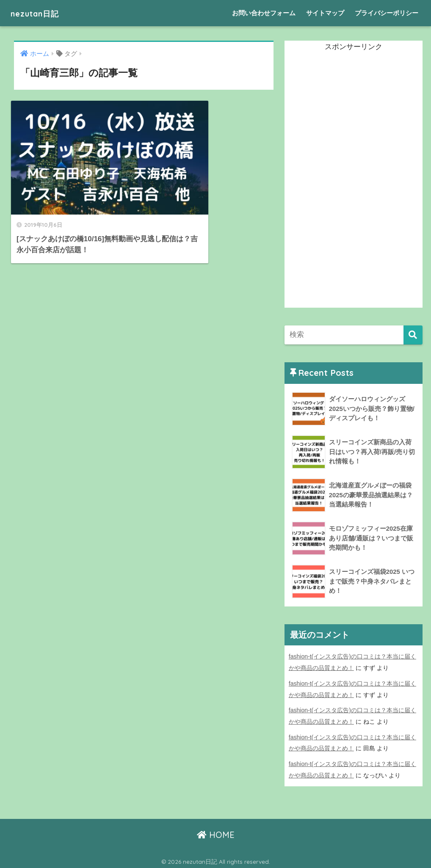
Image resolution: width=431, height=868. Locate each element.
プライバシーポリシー (387, 13)
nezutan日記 (41, 13)
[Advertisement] (348, 181)
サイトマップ (325, 13)
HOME (216, 832)
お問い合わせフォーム (264, 13)
